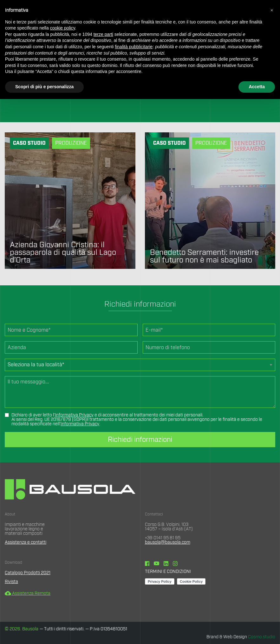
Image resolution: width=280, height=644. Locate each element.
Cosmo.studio (262, 637)
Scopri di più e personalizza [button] (44, 87)
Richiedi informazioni (140, 440)
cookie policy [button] (63, 28)
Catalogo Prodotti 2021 (28, 573)
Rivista (11, 582)
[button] (272, 10)
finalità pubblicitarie (134, 47)
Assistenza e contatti (26, 542)
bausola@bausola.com (168, 542)
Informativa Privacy (74, 415)
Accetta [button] (257, 87)
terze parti (103, 34)
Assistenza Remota (28, 594)
